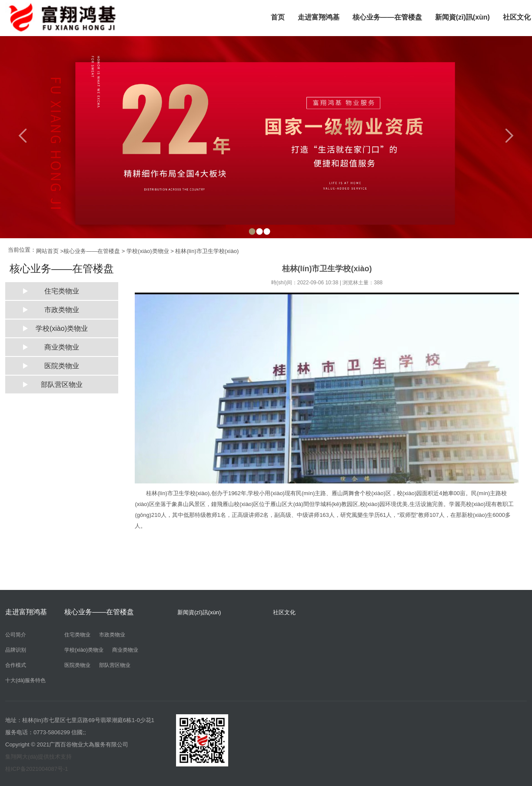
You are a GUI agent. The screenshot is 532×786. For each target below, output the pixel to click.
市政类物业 (62, 310)
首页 (278, 17)
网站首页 (47, 251)
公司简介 (16, 635)
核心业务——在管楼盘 (387, 17)
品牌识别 (16, 650)
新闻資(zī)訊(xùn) (462, 17)
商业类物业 (62, 347)
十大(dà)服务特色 (25, 680)
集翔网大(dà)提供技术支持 (38, 757)
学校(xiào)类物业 (148, 251)
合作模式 (16, 665)
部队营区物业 (62, 385)
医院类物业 (62, 366)
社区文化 (284, 612)
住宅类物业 (62, 291)
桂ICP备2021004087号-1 (37, 769)
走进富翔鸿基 (319, 17)
